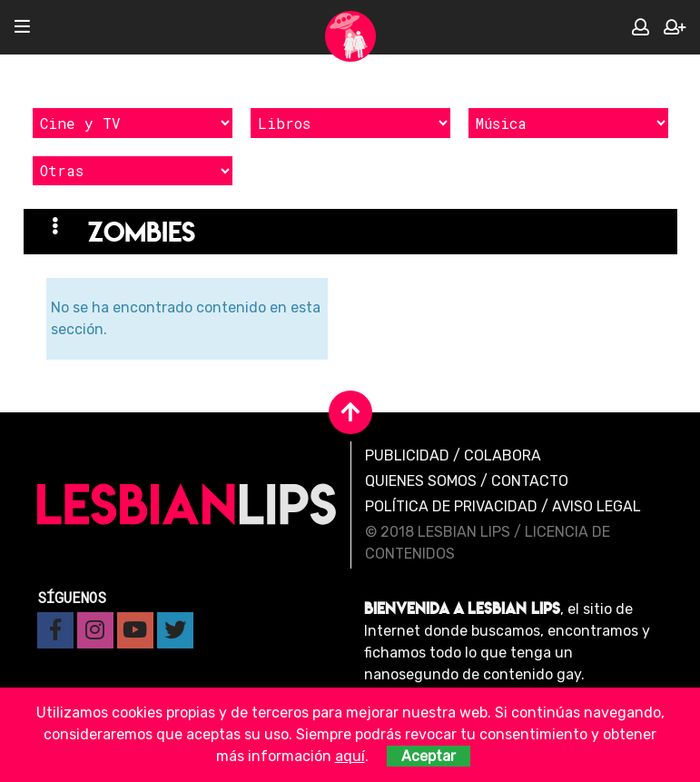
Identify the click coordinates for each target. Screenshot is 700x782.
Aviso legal (596, 506)
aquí (350, 756)
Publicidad (407, 455)
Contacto (530, 481)
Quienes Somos (421, 481)
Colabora (503, 455)
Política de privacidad (451, 506)
